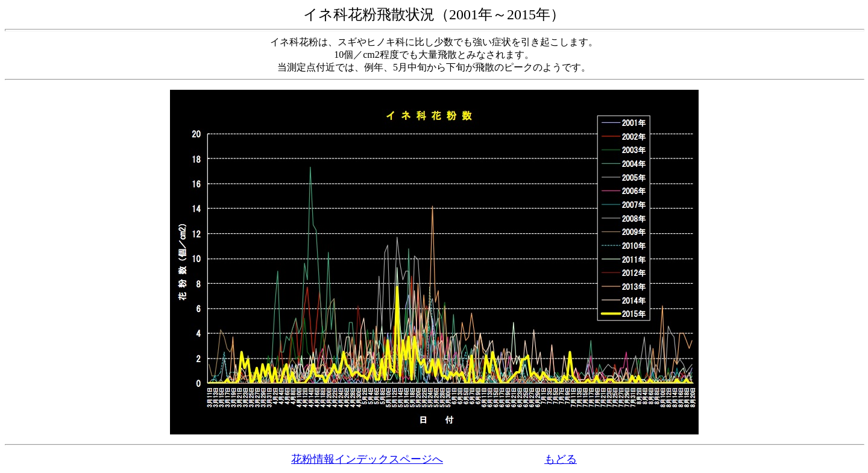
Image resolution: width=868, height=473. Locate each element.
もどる (561, 459)
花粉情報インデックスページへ (367, 459)
